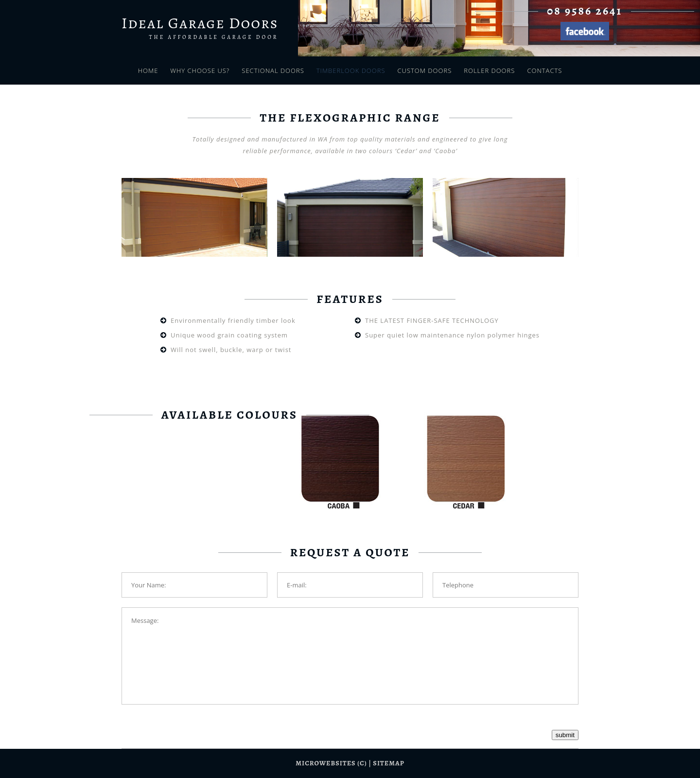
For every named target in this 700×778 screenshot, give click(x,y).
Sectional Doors (273, 71)
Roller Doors (489, 71)
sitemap (388, 763)
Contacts (544, 71)
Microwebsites (325, 763)
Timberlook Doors (351, 71)
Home (148, 71)
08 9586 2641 (585, 11)
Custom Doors (425, 71)
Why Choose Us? (200, 71)
